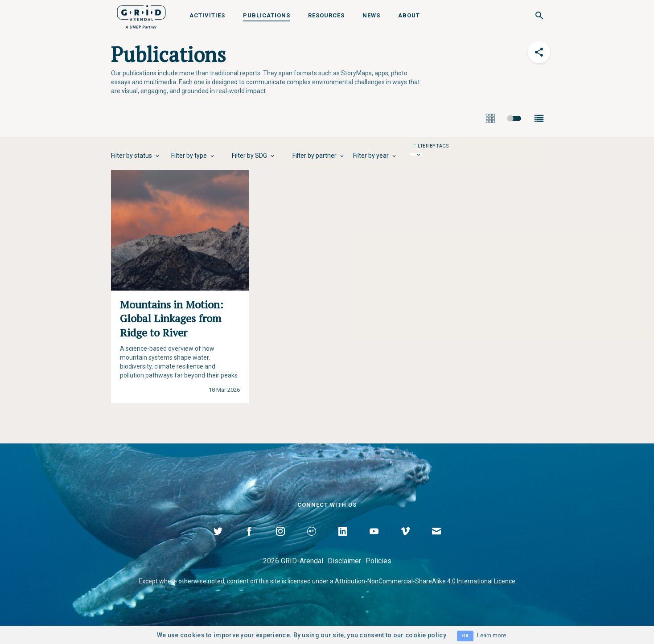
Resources (326, 15)
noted (216, 581)
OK (465, 636)
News (371, 15)
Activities (207, 15)
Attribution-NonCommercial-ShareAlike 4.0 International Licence (425, 581)
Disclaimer (344, 561)
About (409, 15)
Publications (267, 15)
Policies (378, 561)
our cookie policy (420, 635)
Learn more (492, 635)
